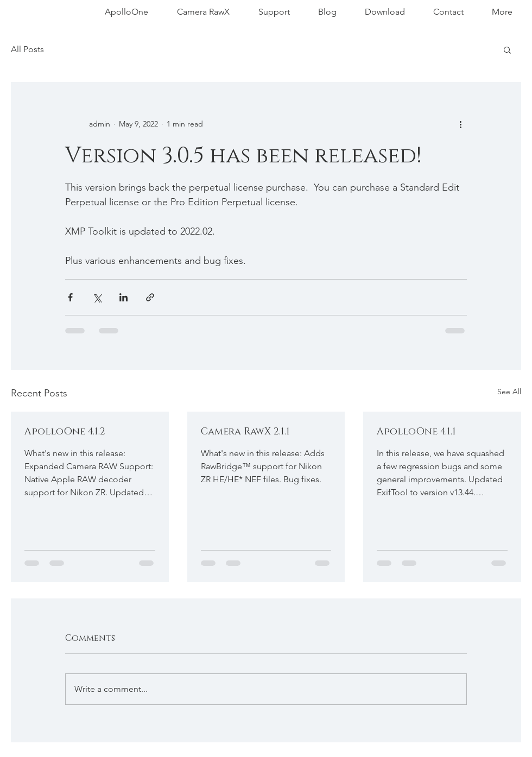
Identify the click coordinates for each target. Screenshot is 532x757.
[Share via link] (150, 297)
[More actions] (460, 124)
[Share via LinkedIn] (123, 297)
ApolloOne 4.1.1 (416, 432)
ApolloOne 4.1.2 (65, 432)
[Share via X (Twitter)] (97, 297)
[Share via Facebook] (70, 297)
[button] (507, 49)
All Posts (27, 49)
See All (509, 392)
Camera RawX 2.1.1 (245, 432)
